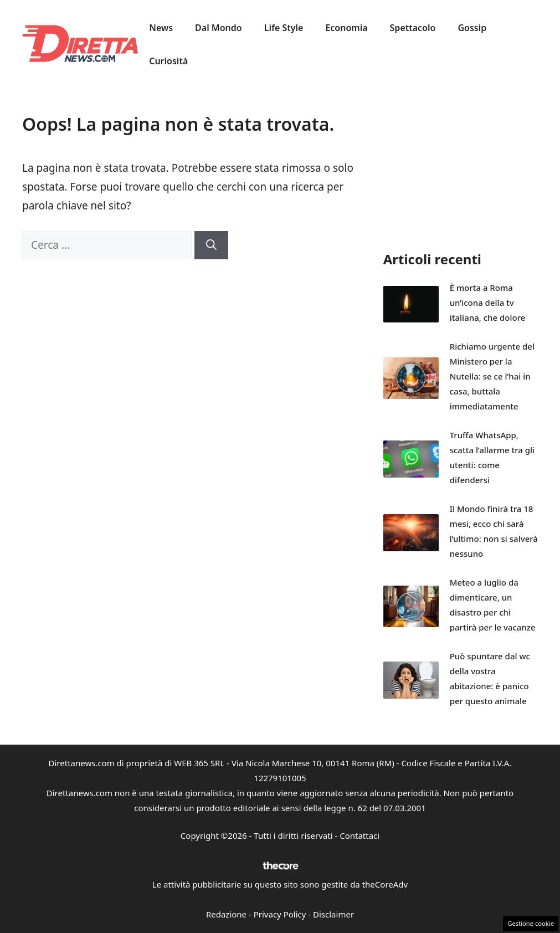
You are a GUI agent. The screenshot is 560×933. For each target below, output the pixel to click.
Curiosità (168, 61)
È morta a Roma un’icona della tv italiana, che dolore (488, 303)
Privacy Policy (280, 914)
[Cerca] (211, 245)
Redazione (226, 914)
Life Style (284, 28)
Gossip (472, 28)
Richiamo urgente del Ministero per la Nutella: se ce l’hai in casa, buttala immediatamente (492, 376)
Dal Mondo (219, 28)
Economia (346, 28)
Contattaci (359, 835)
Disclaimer (333, 914)
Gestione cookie (531, 923)
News (161, 28)
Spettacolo (413, 28)
